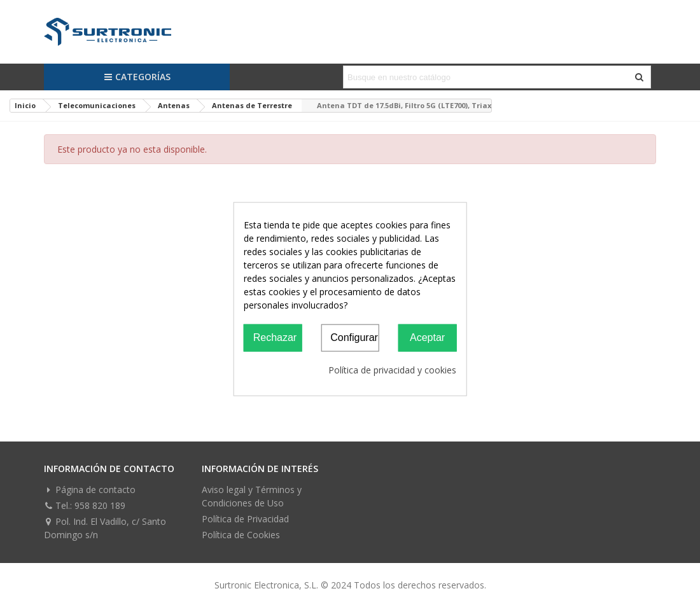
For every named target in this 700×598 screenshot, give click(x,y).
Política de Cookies (241, 535)
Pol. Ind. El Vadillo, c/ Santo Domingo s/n (105, 528)
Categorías (137, 77)
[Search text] (486, 77)
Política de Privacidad (245, 519)
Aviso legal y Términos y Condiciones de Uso (252, 496)
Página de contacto (90, 490)
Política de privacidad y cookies (392, 369)
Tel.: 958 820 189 (85, 505)
